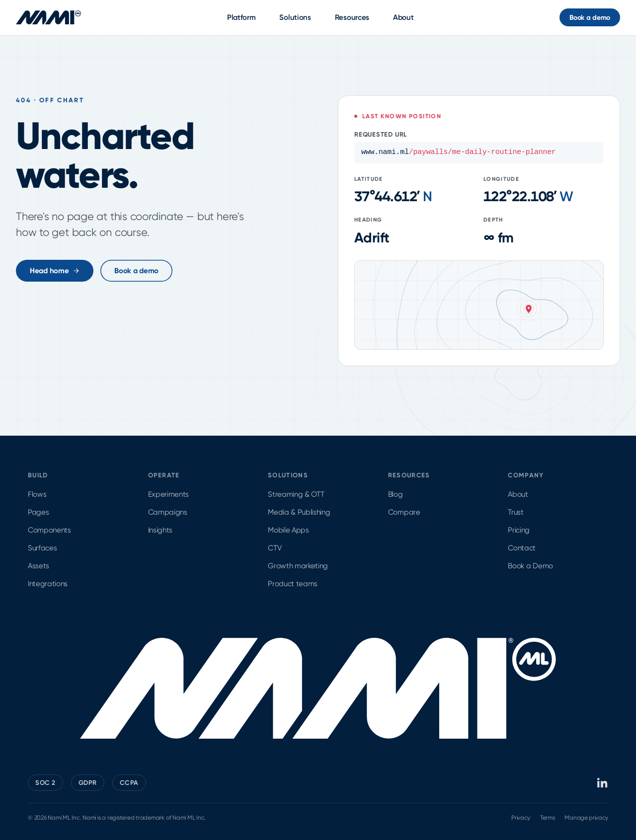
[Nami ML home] (48, 17)
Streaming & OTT (296, 494)
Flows (37, 494)
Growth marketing (298, 566)
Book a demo (590, 18)
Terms (547, 818)
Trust (516, 512)
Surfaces (42, 548)
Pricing (519, 530)
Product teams (293, 584)
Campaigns (168, 512)
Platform (241, 17)
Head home (55, 271)
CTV (275, 548)
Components (49, 530)
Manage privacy (586, 818)
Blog (396, 494)
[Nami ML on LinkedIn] (603, 783)
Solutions (295, 17)
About (403, 17)
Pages (38, 512)
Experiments (168, 494)
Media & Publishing (299, 512)
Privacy (521, 818)
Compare (404, 512)
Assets (39, 566)
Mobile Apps (288, 530)
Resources (352, 17)
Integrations (48, 584)
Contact (522, 548)
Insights (160, 530)
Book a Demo (530, 566)
